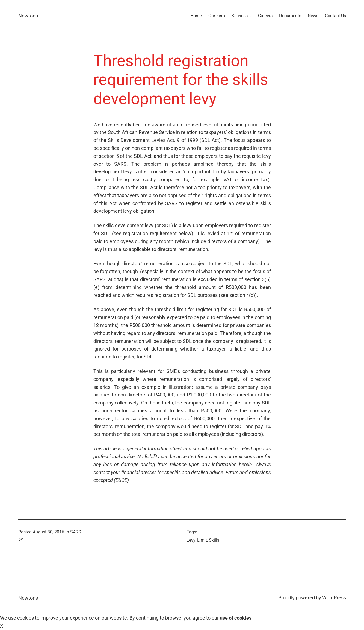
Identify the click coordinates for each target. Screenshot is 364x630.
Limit (202, 540)
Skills (214, 540)
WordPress (334, 598)
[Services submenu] (250, 16)
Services (240, 16)
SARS (76, 532)
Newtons (28, 16)
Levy (191, 540)
